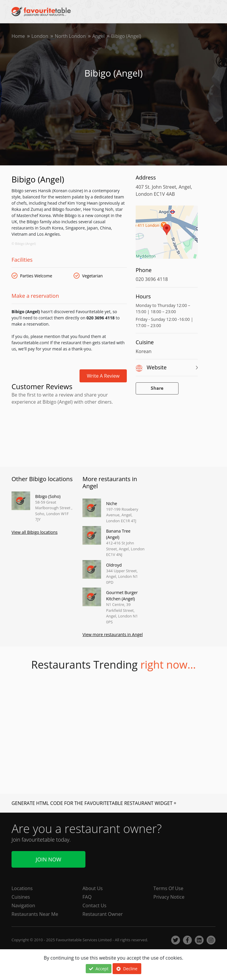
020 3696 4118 (152, 279)
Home (18, 36)
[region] (167, 235)
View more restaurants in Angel (113, 634)
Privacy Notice (169, 897)
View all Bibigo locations (35, 532)
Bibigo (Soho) (48, 496)
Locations (22, 888)
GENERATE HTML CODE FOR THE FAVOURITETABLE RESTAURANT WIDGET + (94, 803)
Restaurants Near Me (35, 914)
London (40, 36)
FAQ (87, 897)
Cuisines (21, 897)
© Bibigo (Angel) (24, 244)
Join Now (48, 859)
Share (157, 388)
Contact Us (94, 905)
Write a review (103, 376)
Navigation (23, 905)
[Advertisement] (69, 432)
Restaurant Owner (103, 914)
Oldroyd (114, 565)
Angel (98, 36)
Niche (112, 503)
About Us (93, 888)
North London (70, 36)
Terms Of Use (168, 888)
